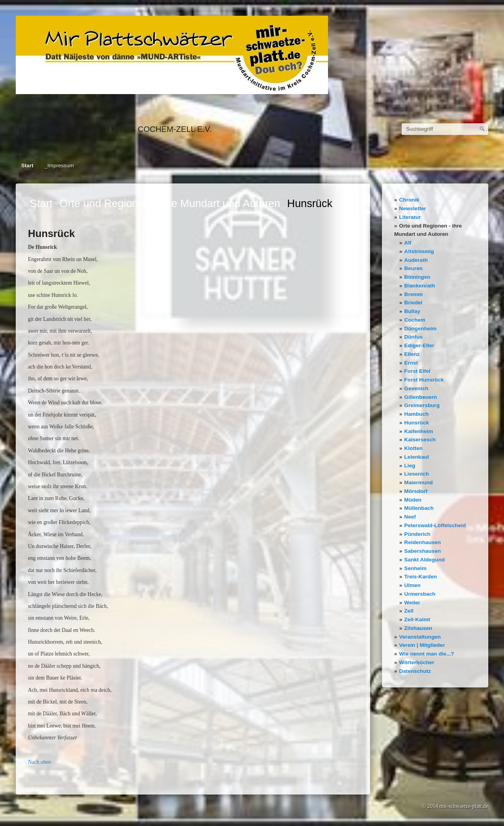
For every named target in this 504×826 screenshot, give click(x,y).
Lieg (410, 466)
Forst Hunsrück (424, 380)
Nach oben (40, 762)
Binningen (417, 277)
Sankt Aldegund (425, 560)
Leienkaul (417, 457)
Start (27, 166)
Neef (410, 517)
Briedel (413, 303)
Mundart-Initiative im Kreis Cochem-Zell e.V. (114, 129)
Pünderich (417, 534)
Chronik (409, 200)
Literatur (410, 217)
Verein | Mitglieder (422, 645)
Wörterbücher (417, 662)
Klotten (414, 448)
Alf (408, 243)
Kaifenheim (419, 431)
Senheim (416, 568)
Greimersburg (422, 405)
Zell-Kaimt (417, 619)
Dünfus (414, 337)
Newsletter (413, 208)
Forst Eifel (417, 371)
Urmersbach (420, 594)
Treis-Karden (421, 577)
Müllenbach (419, 508)
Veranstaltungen (420, 637)
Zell (409, 611)
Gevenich (416, 388)
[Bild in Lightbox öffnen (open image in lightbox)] (172, 55)
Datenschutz (415, 671)
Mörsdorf (416, 491)
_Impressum (59, 166)
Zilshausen (418, 628)
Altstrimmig (419, 251)
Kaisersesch (420, 440)
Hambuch (417, 414)
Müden (413, 500)
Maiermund (419, 482)
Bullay (412, 311)
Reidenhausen (423, 542)
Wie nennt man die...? (427, 654)
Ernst (411, 363)
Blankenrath (420, 286)
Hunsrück (417, 423)
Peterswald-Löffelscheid (435, 525)
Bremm (414, 294)
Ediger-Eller (419, 345)
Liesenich (417, 474)
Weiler (412, 603)
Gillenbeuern (421, 397)
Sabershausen (423, 551)
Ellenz (412, 354)
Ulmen (413, 585)
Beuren (414, 268)
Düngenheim (421, 329)
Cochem (415, 320)
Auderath (416, 260)
